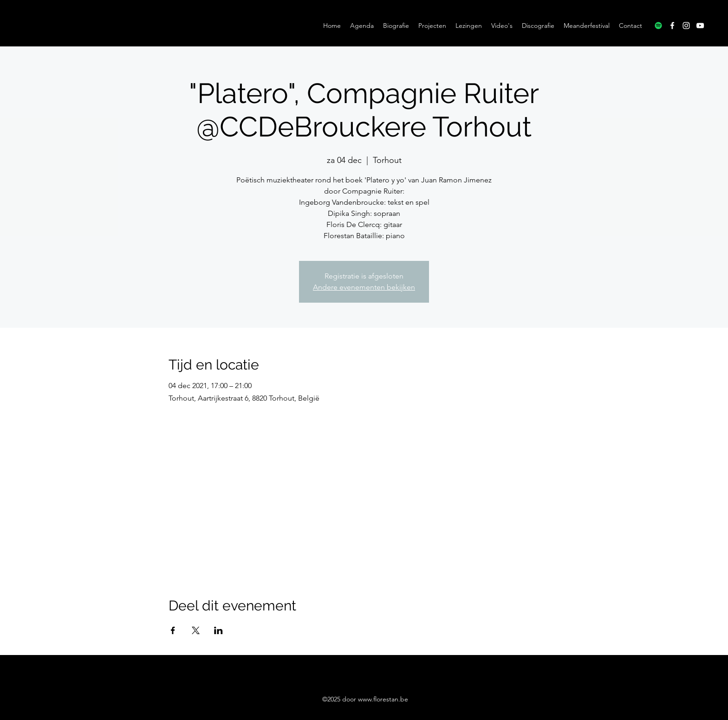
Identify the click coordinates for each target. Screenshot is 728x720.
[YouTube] (700, 26)
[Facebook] (672, 26)
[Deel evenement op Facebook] (173, 630)
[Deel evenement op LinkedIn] (218, 630)
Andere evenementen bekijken (364, 287)
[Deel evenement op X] (196, 630)
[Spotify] (658, 26)
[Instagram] (686, 26)
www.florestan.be (383, 699)
